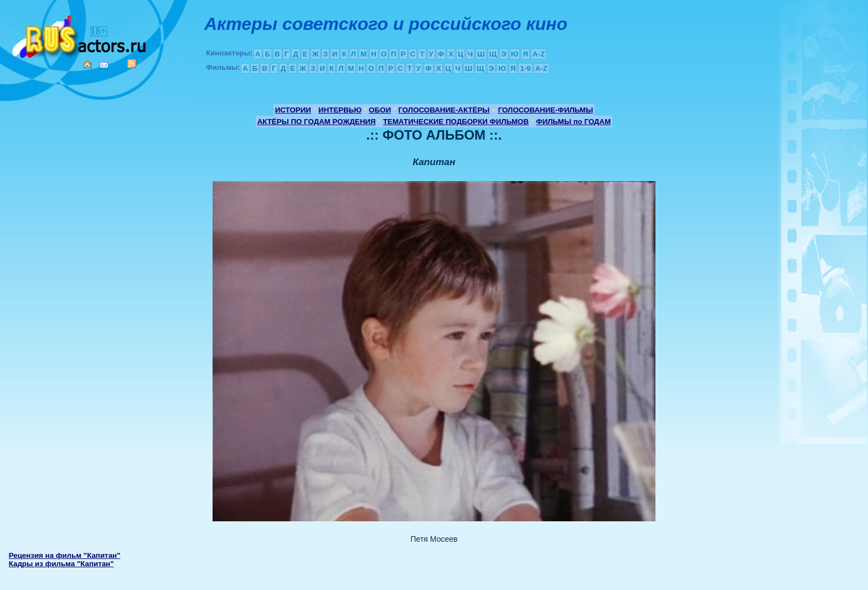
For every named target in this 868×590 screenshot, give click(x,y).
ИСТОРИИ (293, 110)
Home (87, 64)
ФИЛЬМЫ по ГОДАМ (573, 122)
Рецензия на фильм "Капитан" (65, 555)
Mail (104, 65)
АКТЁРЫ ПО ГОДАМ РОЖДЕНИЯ (317, 122)
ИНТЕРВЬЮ (340, 110)
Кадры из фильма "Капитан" (61, 564)
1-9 (525, 68)
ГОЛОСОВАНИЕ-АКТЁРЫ (444, 110)
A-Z (539, 54)
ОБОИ (380, 110)
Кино (80, 35)
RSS (132, 64)
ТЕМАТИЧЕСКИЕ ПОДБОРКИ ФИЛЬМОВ (456, 122)
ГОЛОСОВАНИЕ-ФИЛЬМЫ (546, 110)
